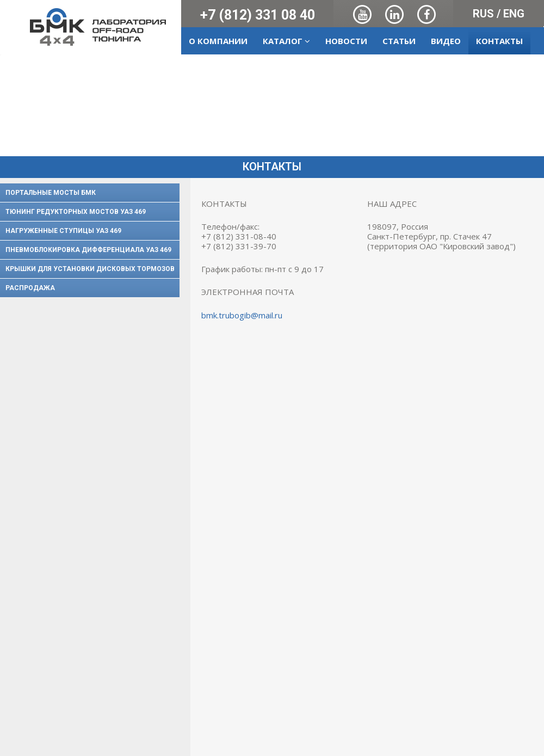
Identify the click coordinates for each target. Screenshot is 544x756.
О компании (218, 41)
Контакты (499, 41)
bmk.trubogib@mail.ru (242, 315)
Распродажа (30, 288)
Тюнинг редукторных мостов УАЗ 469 (76, 212)
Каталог (286, 41)
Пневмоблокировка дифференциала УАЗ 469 (88, 250)
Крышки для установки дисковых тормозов (90, 269)
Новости (346, 41)
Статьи (399, 41)
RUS (483, 14)
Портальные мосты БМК (51, 193)
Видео (446, 41)
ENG (514, 14)
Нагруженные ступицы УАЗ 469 (63, 231)
